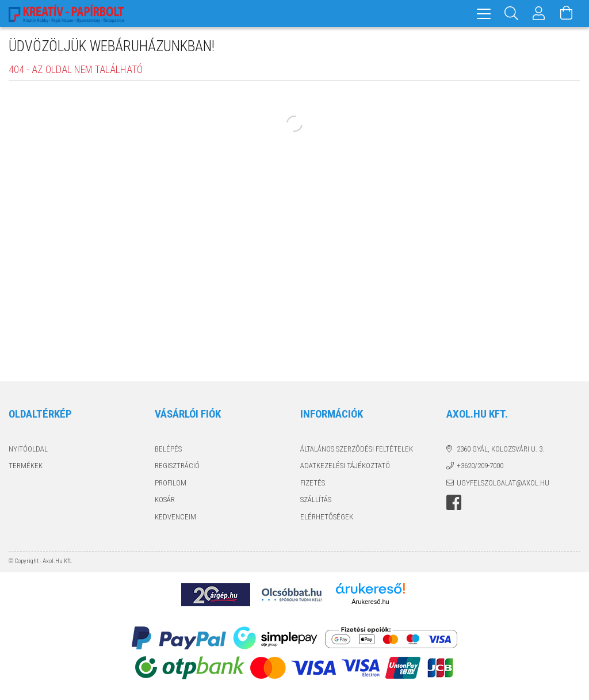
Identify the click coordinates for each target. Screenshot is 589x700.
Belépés (168, 449)
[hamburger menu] (484, 14)
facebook (454, 503)
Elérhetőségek (327, 517)
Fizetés (313, 483)
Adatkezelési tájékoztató (345, 466)
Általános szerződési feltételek (357, 449)
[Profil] (539, 14)
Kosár (165, 500)
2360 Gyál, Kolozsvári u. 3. (500, 449)
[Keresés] (511, 14)
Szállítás (316, 500)
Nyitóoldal (28, 449)
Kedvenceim (175, 517)
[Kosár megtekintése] (567, 14)
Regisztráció (177, 466)
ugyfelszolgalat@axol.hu (503, 483)
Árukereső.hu (370, 602)
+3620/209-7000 (480, 466)
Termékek (26, 466)
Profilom (171, 483)
